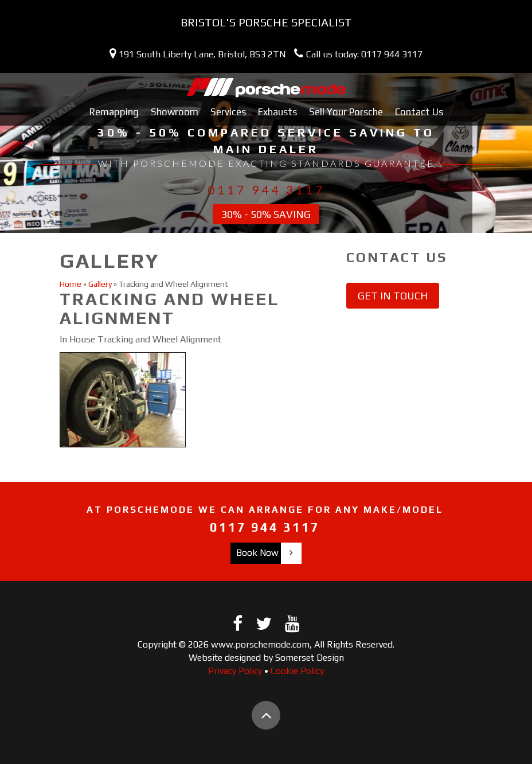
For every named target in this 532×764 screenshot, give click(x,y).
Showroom (175, 112)
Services (228, 112)
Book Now (257, 553)
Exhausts (277, 112)
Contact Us (419, 112)
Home (71, 284)
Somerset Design (310, 658)
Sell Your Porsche (346, 112)
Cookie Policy (297, 671)
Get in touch (393, 296)
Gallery (100, 284)
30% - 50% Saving (266, 214)
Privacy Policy (235, 671)
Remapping (114, 112)
